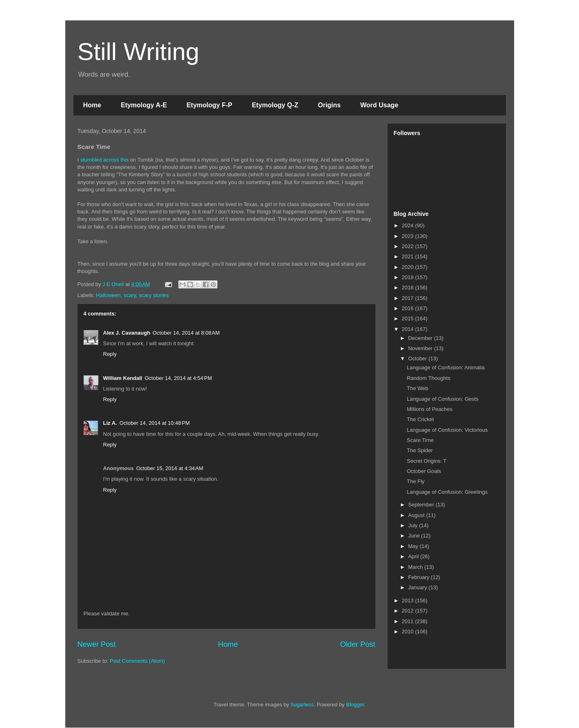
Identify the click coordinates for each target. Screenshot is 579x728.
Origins (329, 105)
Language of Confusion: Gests (443, 399)
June (415, 536)
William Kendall (123, 378)
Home (92, 105)
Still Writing (139, 52)
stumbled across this (105, 160)
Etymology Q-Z (275, 105)
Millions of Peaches (430, 409)
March (416, 567)
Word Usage (379, 105)
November (421, 348)
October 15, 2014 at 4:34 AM (170, 468)
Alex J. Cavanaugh (127, 333)
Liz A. (110, 423)
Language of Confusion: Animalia (446, 367)
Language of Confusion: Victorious (447, 430)
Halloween (108, 295)
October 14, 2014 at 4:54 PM (178, 378)
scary (130, 295)
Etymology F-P (209, 105)
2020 (409, 267)
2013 (409, 600)
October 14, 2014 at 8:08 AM (186, 333)
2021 (409, 256)
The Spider (420, 450)
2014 (409, 329)
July (414, 525)
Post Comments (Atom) (137, 661)
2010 (409, 631)
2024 (409, 225)
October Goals (424, 471)
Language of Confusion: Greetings (447, 492)
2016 (409, 308)
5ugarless (302, 705)
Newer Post (97, 644)
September (422, 505)
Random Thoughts (429, 378)
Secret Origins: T (427, 461)
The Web (418, 388)
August (417, 515)
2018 (409, 287)
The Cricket (420, 419)
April (414, 556)
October (418, 358)
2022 (409, 246)
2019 (409, 277)
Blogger (355, 705)
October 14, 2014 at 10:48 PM (155, 423)
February (419, 577)
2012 (409, 611)
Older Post (358, 644)
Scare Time (420, 440)
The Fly (416, 481)
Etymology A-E (144, 105)
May (414, 546)
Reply (110, 354)
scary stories (154, 295)
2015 (409, 318)
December (421, 338)
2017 (409, 298)
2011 (409, 621)
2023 (409, 236)
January (418, 587)
